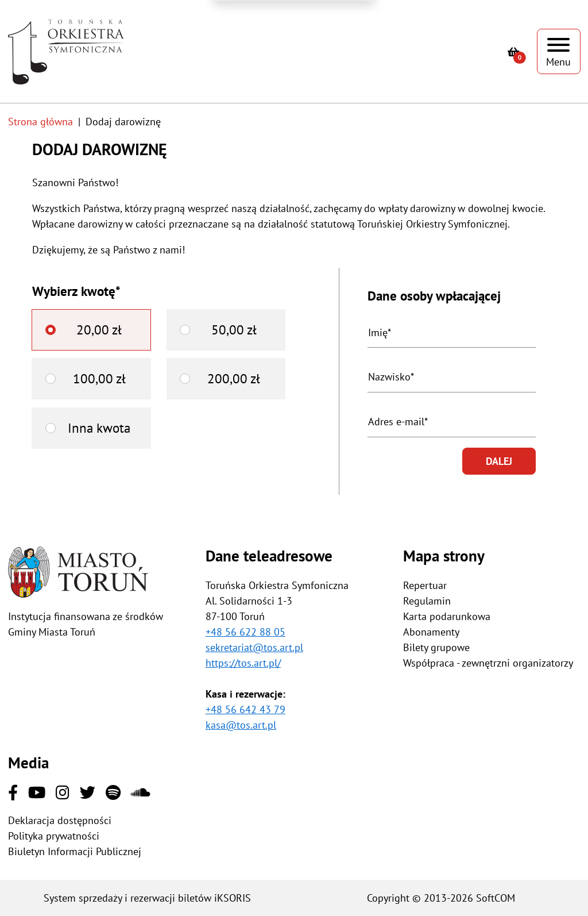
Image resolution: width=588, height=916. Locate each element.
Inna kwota (99, 428)
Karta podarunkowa (447, 616)
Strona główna (40, 122)
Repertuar (425, 585)
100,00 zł (99, 378)
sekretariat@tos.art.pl (254, 647)
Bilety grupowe (436, 647)
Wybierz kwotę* (76, 291)
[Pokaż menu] (559, 51)
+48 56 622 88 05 (245, 632)
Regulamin (427, 601)
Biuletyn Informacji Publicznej (75, 851)
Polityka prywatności (54, 836)
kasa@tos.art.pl (241, 725)
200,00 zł (234, 378)
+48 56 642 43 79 (245, 709)
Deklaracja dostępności (60, 820)
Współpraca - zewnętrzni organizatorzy (488, 663)
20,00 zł (99, 330)
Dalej (499, 461)
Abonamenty (431, 632)
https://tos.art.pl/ (243, 663)
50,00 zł (234, 330)
